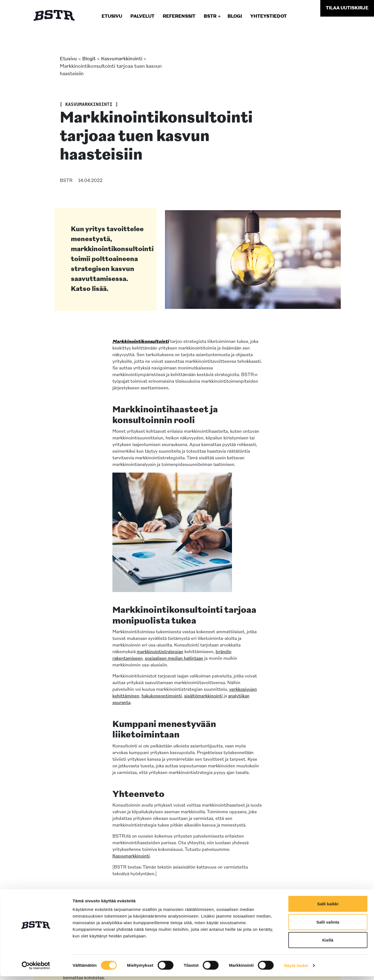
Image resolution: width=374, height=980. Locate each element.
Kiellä (328, 944)
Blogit (89, 59)
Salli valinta (328, 926)
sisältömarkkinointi (203, 696)
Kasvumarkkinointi (123, 59)
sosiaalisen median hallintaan (174, 659)
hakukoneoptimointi (162, 696)
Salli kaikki (328, 907)
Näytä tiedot (296, 969)
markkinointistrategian (160, 652)
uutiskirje (347, 8)
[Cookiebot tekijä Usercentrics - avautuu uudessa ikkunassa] (36, 969)
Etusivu (68, 59)
